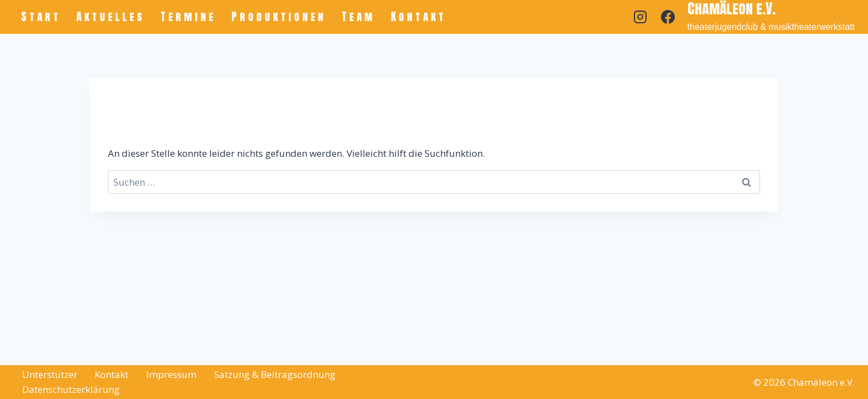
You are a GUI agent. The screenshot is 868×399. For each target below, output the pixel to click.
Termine (188, 17)
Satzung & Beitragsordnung (275, 374)
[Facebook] (668, 17)
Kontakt (418, 17)
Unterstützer (50, 374)
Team (358, 17)
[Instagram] (640, 17)
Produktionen (279, 17)
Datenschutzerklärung (71, 389)
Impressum (171, 374)
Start (41, 17)
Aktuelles (111, 17)
